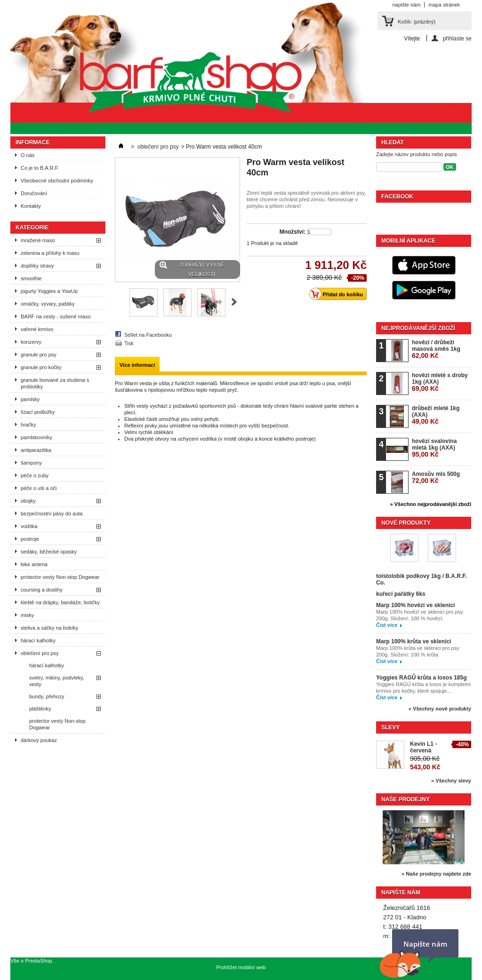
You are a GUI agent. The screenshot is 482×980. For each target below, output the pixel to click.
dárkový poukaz (39, 740)
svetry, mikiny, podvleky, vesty (57, 681)
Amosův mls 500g (436, 478)
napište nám (406, 5)
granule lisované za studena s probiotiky (55, 383)
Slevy (390, 727)
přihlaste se (457, 38)
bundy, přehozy (47, 696)
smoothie (31, 278)
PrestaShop (38, 961)
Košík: (417, 22)
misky (27, 615)
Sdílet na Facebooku (148, 335)
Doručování (34, 193)
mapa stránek (444, 5)
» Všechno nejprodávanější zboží (431, 504)
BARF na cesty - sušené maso (56, 316)
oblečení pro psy (40, 653)
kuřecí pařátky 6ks (401, 594)
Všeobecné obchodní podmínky (57, 181)
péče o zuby (35, 475)
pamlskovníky (36, 437)
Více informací (137, 365)
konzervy (31, 342)
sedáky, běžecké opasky (49, 552)
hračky (28, 425)
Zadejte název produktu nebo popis (417, 154)
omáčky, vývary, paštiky (48, 304)
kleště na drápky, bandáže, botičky (60, 602)
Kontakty (31, 206)
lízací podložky (38, 412)
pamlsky (30, 399)
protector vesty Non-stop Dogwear (60, 577)
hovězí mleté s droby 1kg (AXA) (440, 382)
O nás (28, 155)
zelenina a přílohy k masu (50, 253)
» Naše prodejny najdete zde (436, 874)
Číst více (387, 625)
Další (234, 302)
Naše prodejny (406, 799)
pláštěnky (40, 709)
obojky (28, 501)
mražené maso (38, 240)
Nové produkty (406, 523)
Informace (33, 142)
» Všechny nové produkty (440, 709)
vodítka (29, 526)
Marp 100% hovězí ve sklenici (415, 605)
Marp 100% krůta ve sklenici (414, 641)
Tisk (129, 343)
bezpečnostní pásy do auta (52, 514)
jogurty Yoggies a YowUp (49, 291)
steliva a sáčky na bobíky (49, 628)
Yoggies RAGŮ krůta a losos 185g (422, 678)
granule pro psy (39, 355)
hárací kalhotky (38, 640)
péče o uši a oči (39, 488)
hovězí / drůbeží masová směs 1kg (436, 349)
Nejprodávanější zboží (418, 328)
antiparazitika (36, 450)
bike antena (34, 564)
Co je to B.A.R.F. (40, 168)
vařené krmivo (37, 329)
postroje (30, 539)
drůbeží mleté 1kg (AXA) (436, 415)
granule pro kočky (41, 367)
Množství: (293, 232)
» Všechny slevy (451, 781)
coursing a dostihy (42, 590)
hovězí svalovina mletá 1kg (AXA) (434, 448)
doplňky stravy (37, 266)
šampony (31, 463)
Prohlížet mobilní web (241, 967)
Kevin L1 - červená (423, 747)
